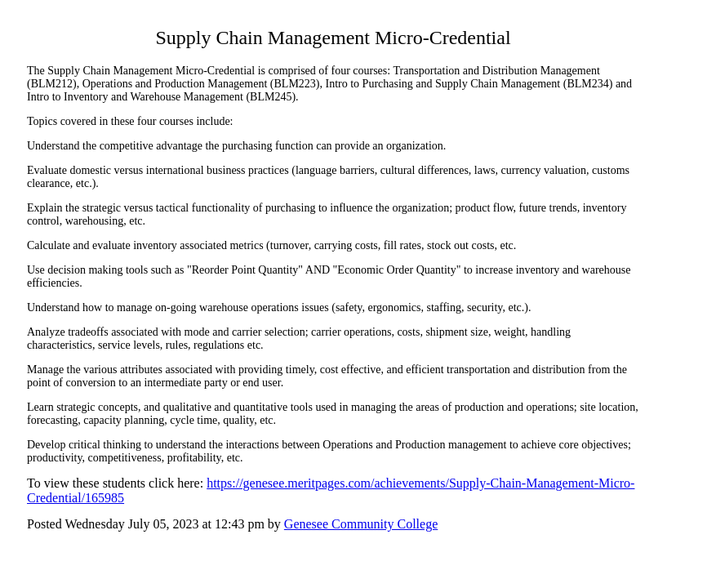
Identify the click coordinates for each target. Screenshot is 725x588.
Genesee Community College (361, 524)
